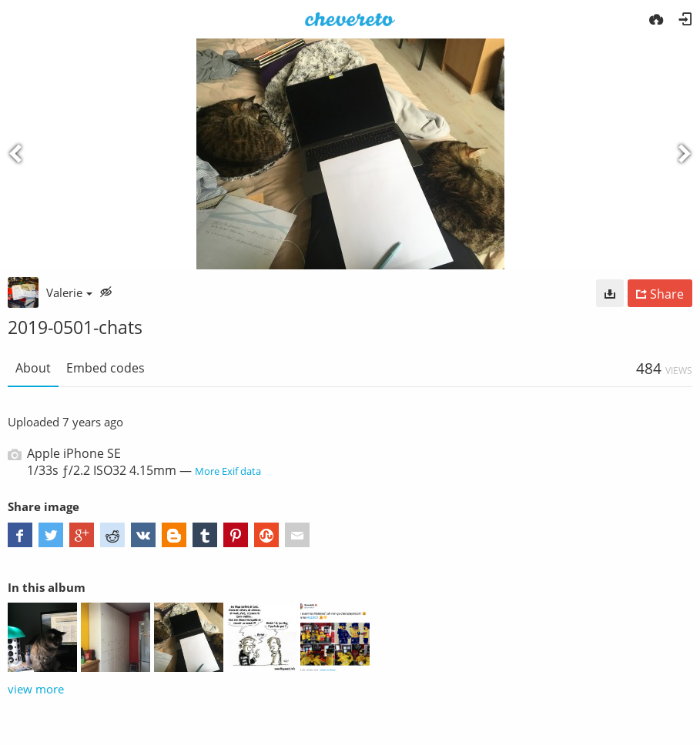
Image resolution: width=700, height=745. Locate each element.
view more (36, 689)
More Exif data (228, 471)
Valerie (69, 292)
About (33, 368)
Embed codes (106, 368)
